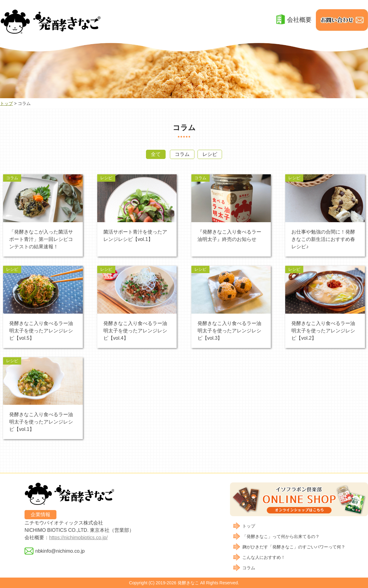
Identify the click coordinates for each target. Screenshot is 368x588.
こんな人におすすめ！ (264, 557)
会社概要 (299, 20)
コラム (182, 154)
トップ (6, 103)
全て (156, 154)
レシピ (210, 154)
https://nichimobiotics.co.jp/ (78, 538)
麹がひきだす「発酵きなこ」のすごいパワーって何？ (294, 547)
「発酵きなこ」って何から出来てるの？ (281, 536)
